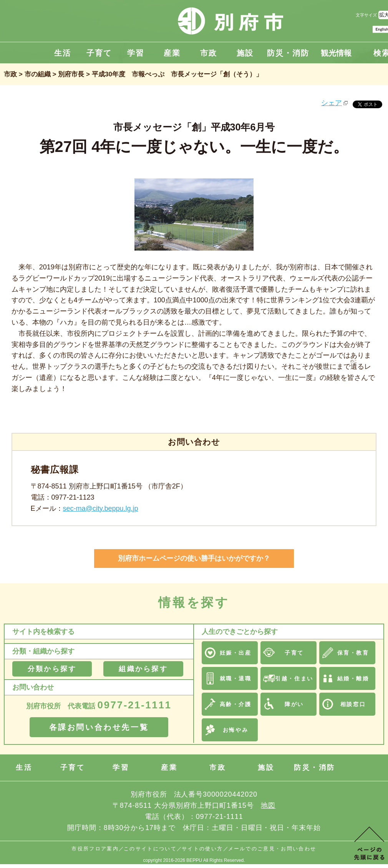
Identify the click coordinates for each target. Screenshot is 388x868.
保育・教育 (353, 653)
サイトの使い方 (202, 849)
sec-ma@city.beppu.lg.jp (101, 508)
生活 (63, 53)
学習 (136, 53)
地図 (268, 805)
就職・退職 (236, 678)
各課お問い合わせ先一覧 (99, 727)
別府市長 (71, 74)
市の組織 (38, 74)
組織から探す (143, 669)
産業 (172, 53)
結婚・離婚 (353, 678)
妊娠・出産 (236, 653)
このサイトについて (150, 849)
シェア (332, 103)
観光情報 (336, 53)
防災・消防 (288, 53)
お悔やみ (235, 730)
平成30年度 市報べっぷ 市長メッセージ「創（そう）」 (177, 74)
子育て (99, 53)
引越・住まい (294, 678)
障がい (294, 704)
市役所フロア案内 (95, 849)
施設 (245, 53)
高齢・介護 (236, 704)
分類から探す (52, 669)
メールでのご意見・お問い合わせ (272, 849)
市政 (209, 53)
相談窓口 (353, 704)
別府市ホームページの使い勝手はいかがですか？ (194, 558)
